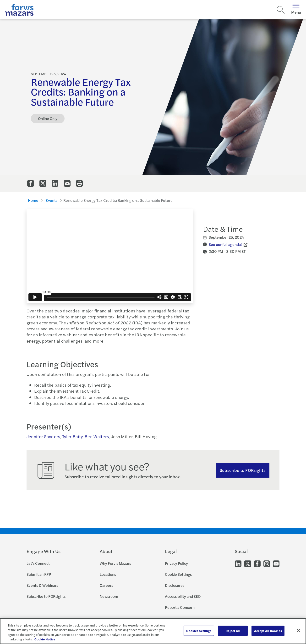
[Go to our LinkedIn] (238, 563)
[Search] (281, 10)
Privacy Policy (176, 563)
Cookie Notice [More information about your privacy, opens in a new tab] (45, 639)
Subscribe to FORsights (46, 596)
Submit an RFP (39, 574)
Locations (108, 574)
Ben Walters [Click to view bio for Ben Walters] (97, 436)
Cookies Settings (199, 631)
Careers (106, 585)
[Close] (298, 630)
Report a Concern (180, 607)
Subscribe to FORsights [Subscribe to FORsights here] (243, 470)
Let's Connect (38, 563)
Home (33, 200)
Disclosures (175, 585)
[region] (153, 631)
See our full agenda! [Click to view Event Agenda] (225, 244)
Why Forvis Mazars (115, 563)
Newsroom (109, 596)
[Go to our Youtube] (276, 563)
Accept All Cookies (268, 631)
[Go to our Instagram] (267, 563)
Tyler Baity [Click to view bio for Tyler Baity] (72, 436)
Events (52, 200)
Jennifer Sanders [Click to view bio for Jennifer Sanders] (43, 436)
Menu (296, 10)
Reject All (233, 631)
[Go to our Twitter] (248, 563)
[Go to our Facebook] (257, 563)
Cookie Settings (178, 574)
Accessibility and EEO (183, 596)
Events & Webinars (42, 585)
